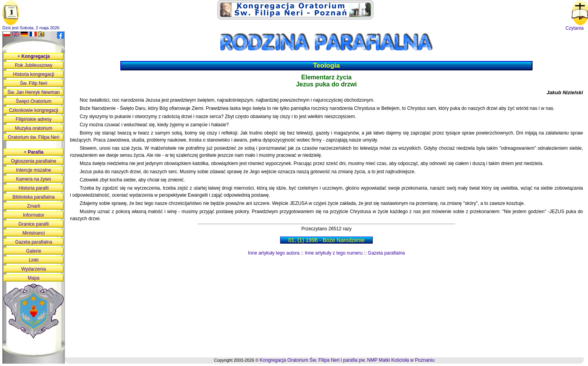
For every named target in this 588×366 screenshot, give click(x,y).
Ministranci (33, 233)
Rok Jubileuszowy (34, 65)
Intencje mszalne (34, 170)
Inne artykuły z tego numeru (334, 253)
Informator (34, 215)
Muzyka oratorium (33, 128)
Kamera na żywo (33, 179)
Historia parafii (34, 188)
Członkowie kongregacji (34, 110)
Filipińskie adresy (34, 119)
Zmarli (33, 206)
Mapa (34, 278)
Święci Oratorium (33, 101)
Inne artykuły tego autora (274, 253)
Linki (34, 260)
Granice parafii (34, 224)
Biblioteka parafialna (34, 197)
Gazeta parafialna (387, 253)
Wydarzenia (33, 269)
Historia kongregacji (33, 74)
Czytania (575, 28)
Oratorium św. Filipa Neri (33, 137)
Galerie (34, 251)
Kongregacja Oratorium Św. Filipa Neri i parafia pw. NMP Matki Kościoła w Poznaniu (347, 360)
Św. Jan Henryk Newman (34, 92)
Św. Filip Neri (34, 83)
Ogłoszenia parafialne (34, 161)
